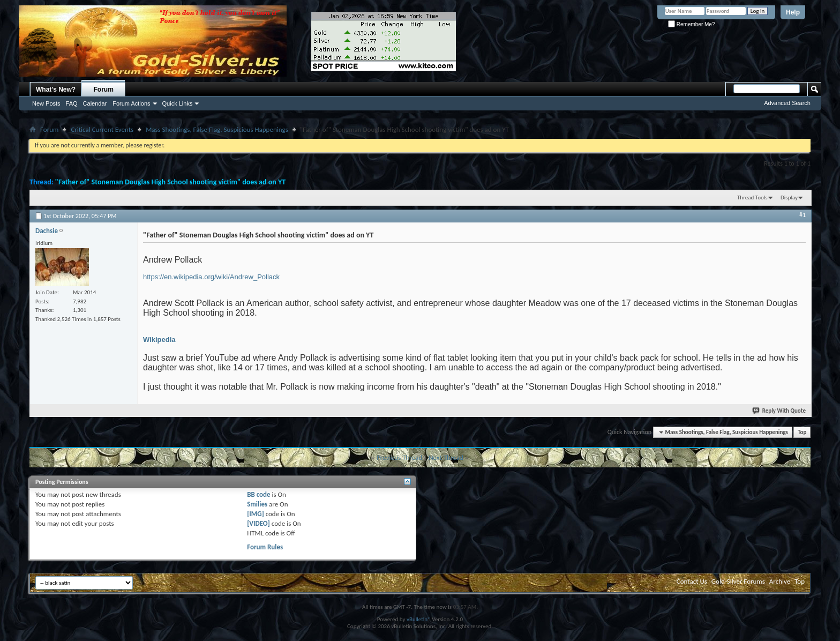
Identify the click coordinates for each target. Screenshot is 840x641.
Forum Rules (265, 547)
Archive (780, 581)
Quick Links (178, 103)
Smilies (257, 504)
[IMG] (256, 514)
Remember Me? (691, 24)
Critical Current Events (102, 129)
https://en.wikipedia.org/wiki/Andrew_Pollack (211, 277)
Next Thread (446, 457)
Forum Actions (131, 103)
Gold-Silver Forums (738, 581)
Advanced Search (787, 103)
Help (793, 12)
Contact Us (692, 581)
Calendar (95, 103)
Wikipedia (159, 340)
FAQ (72, 103)
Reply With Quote (779, 411)
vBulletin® (419, 619)
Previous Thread (399, 457)
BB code (258, 494)
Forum (104, 90)
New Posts (46, 103)
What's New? (56, 90)
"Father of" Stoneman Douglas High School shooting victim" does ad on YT (170, 182)
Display (789, 197)
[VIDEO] (258, 523)
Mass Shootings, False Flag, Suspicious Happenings (217, 129)
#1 (802, 215)
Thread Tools (752, 197)
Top (802, 432)
